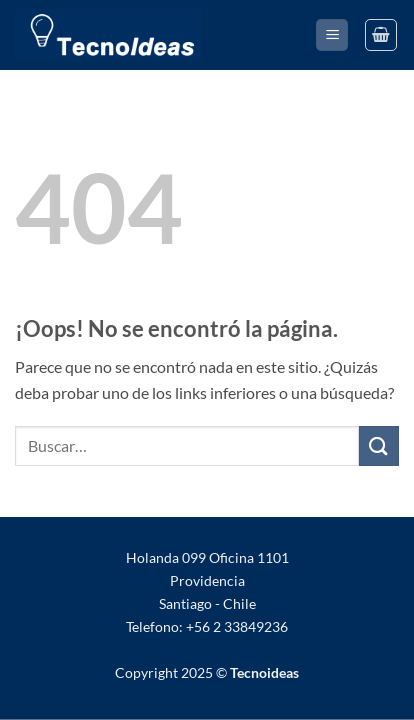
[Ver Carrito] (381, 35)
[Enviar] (379, 445)
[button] (332, 35)
